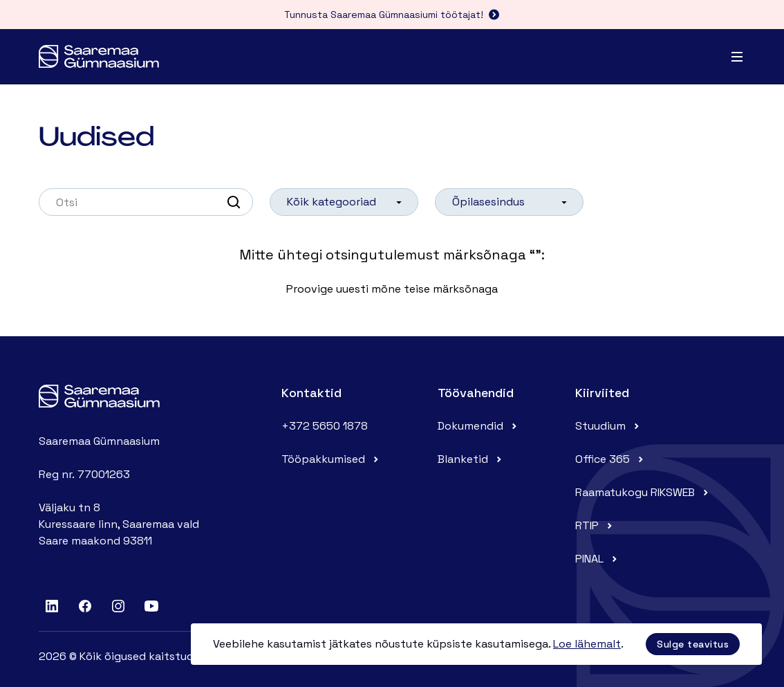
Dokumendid (479, 426)
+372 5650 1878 (325, 426)
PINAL (598, 559)
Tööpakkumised (332, 459)
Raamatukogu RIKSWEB (643, 492)
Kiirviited (602, 393)
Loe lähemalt (587, 644)
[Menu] (737, 57)
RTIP (595, 525)
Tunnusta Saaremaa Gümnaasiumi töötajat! (392, 15)
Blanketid (471, 459)
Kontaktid (311, 393)
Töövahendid (476, 393)
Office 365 (611, 459)
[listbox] (344, 202)
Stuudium (609, 426)
